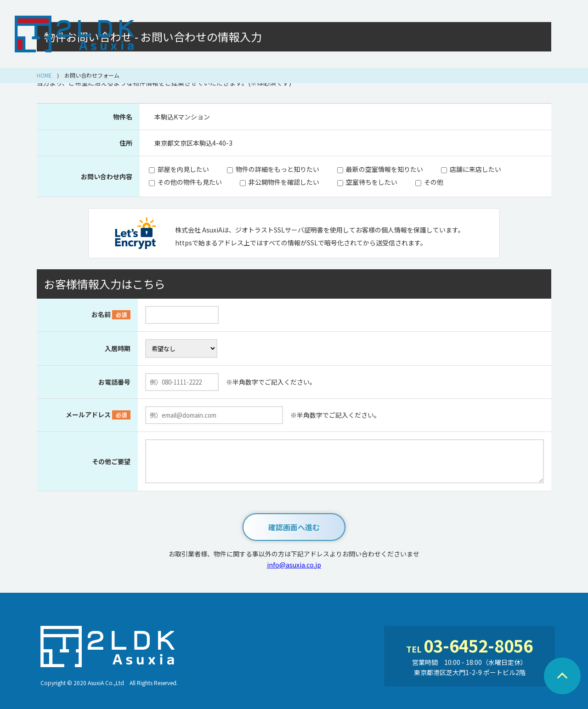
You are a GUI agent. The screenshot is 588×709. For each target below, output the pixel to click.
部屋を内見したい (183, 169)
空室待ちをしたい (372, 182)
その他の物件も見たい (190, 182)
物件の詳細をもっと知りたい (277, 169)
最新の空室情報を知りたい (384, 169)
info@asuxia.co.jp (294, 565)
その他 (434, 182)
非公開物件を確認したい (284, 182)
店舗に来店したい (475, 169)
